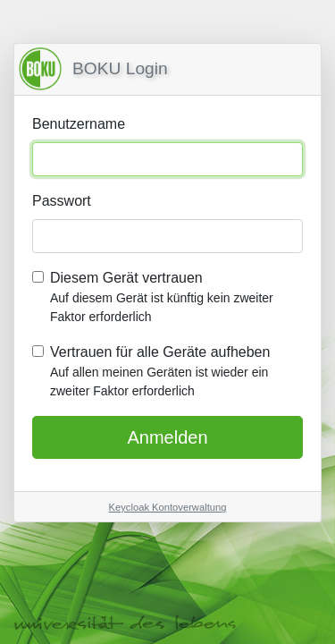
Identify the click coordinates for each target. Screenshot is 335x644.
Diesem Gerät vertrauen (176, 298)
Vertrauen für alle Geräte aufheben (176, 373)
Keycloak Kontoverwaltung (168, 507)
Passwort (62, 201)
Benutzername (79, 124)
